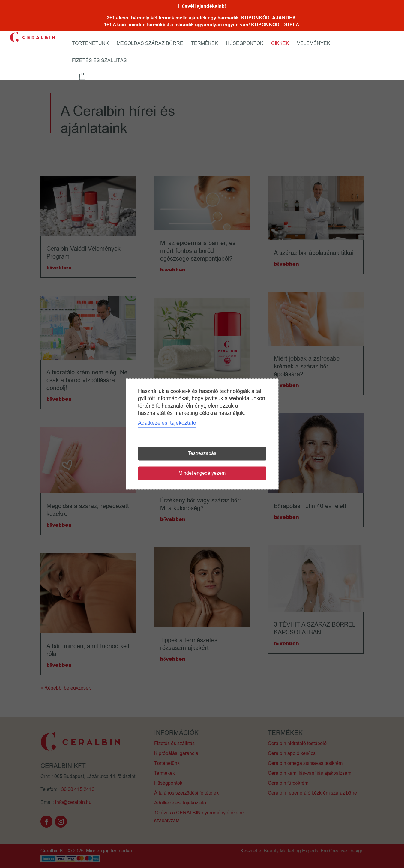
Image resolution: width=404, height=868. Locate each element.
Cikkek (280, 44)
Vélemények (314, 44)
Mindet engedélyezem (202, 474)
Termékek (205, 44)
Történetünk (90, 44)
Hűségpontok (245, 44)
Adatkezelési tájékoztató (167, 423)
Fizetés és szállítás (99, 61)
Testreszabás (202, 454)
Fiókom (138, 66)
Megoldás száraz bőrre (150, 44)
